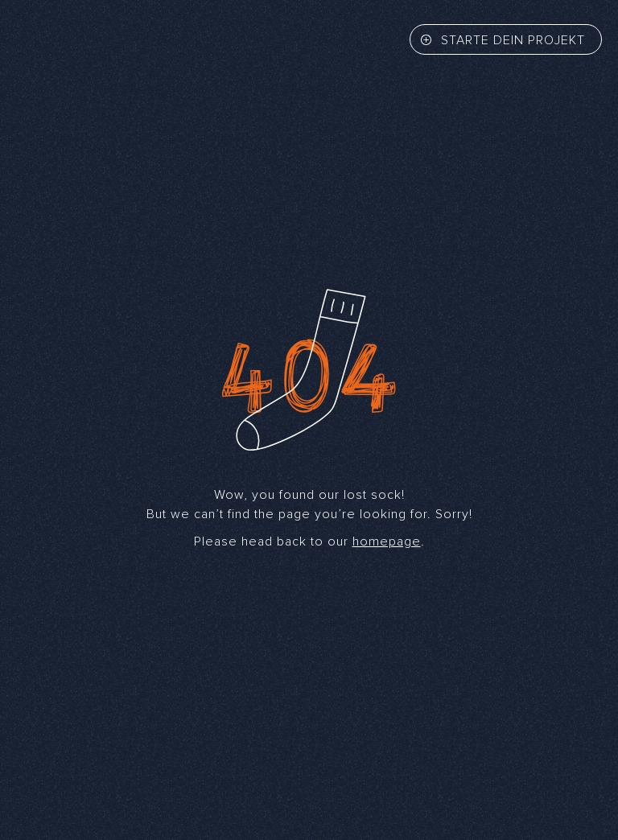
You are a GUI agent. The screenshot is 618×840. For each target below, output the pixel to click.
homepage (387, 541)
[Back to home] (64, 41)
